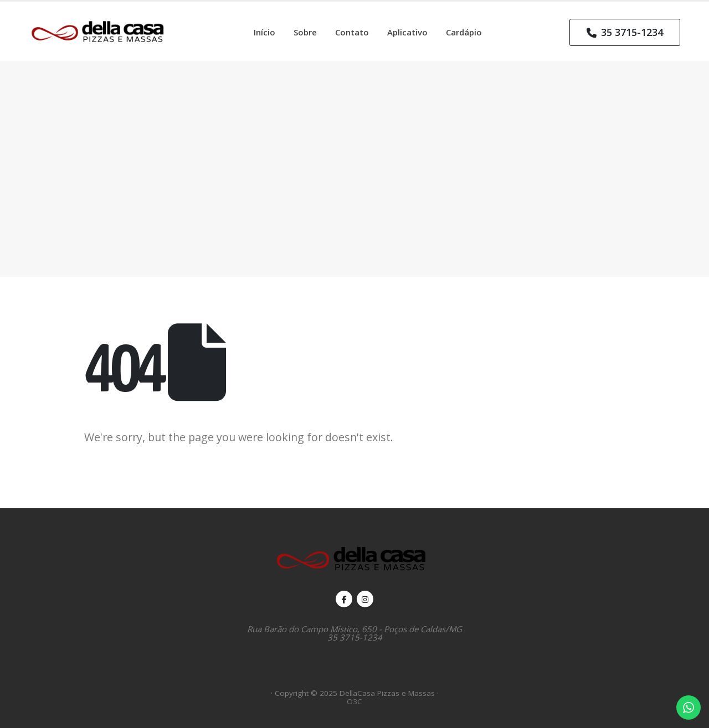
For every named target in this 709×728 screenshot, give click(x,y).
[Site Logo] (101, 31)
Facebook (344, 599)
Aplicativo (407, 32)
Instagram (365, 599)
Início (264, 32)
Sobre (305, 32)
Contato (352, 32)
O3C (354, 701)
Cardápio (464, 32)
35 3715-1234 (625, 32)
